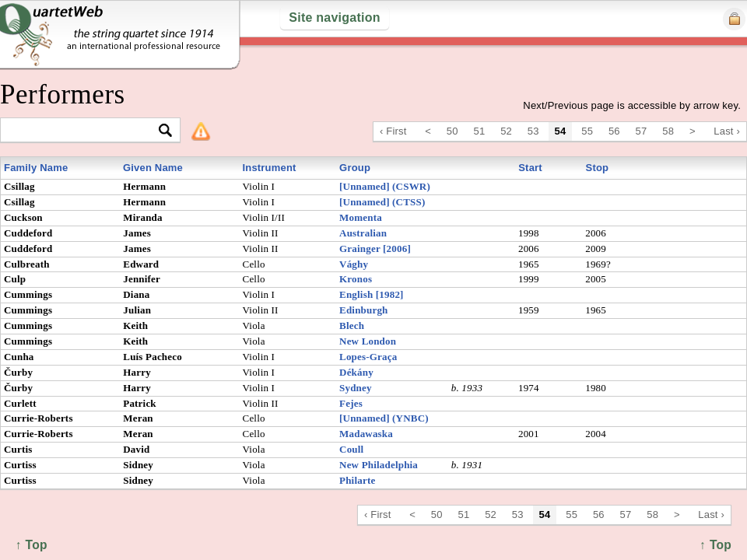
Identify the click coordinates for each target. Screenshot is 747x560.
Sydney (356, 388)
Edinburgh (363, 310)
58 (668, 131)
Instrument (269, 168)
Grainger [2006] (375, 248)
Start (530, 168)
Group (355, 168)
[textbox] (84, 131)
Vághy (354, 264)
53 (533, 131)
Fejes (351, 403)
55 (587, 131)
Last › (727, 131)
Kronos (356, 279)
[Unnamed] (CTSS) (382, 202)
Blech (352, 325)
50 (452, 131)
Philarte (357, 480)
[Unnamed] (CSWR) (385, 186)
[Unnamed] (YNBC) (384, 418)
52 (506, 131)
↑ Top (715, 545)
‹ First (393, 131)
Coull (351, 449)
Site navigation (334, 17)
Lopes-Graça (368, 357)
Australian (363, 233)
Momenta (361, 217)
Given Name (153, 168)
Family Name (36, 168)
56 (614, 131)
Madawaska (366, 434)
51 (480, 131)
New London (368, 341)
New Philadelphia (379, 465)
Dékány (356, 372)
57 (642, 131)
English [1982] (372, 294)
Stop (598, 168)
